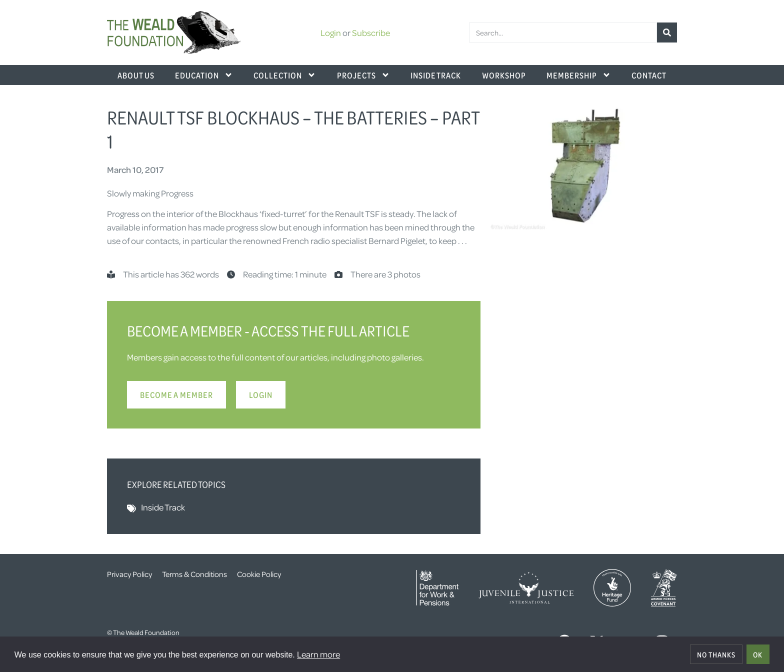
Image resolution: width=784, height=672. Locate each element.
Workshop (504, 75)
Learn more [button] (318, 654)
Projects (363, 75)
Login (331, 32)
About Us (136, 75)
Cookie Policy (259, 574)
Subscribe (371, 32)
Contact (649, 75)
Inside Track (436, 75)
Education (204, 75)
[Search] (667, 32)
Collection (285, 75)
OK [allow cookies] (758, 654)
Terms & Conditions (194, 574)
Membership (579, 75)
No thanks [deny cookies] (716, 654)
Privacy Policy (129, 574)
